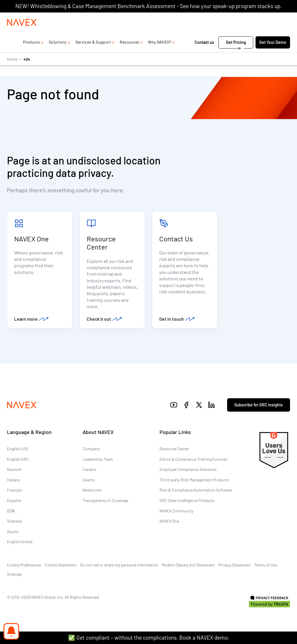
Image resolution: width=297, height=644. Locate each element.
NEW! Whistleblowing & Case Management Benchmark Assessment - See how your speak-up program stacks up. (148, 6)
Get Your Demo (273, 54)
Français (15, 492)
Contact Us (176, 239)
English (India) (20, 543)
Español (14, 502)
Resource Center (101, 243)
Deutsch (14, 471)
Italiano (14, 481)
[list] (271, 18)
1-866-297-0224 (229, 18)
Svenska (14, 523)
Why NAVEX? (159, 54)
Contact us (205, 54)
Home (12, 70)
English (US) (18, 450)
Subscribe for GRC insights (259, 407)
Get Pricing (236, 54)
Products (31, 54)
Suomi (13, 533)
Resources (130, 54)
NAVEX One (31, 239)
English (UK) (18, 461)
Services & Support (93, 54)
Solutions (58, 54)
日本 (11, 512)
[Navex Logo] (22, 34)
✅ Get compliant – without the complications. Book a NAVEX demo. (149, 637)
